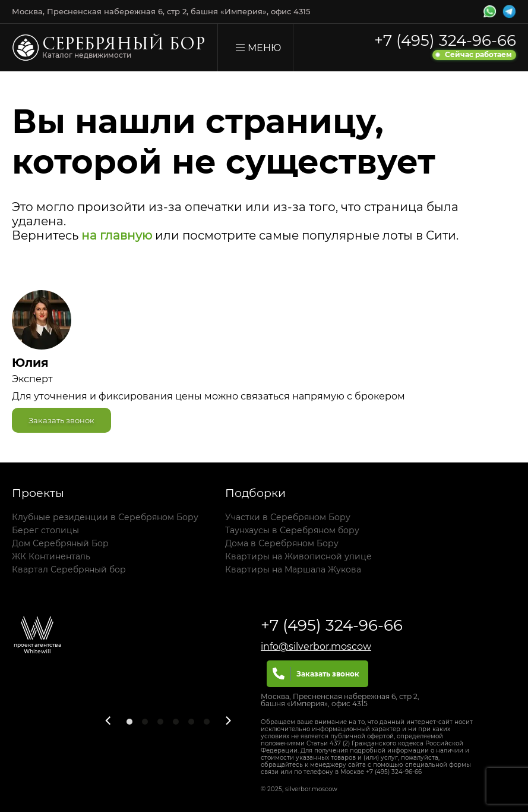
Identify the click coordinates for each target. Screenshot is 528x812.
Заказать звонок (61, 420)
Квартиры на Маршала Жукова (293, 569)
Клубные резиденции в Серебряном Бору (105, 517)
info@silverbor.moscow (316, 646)
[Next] (228, 720)
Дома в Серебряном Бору (282, 543)
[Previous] (109, 720)
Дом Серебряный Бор (60, 543)
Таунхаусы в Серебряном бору (292, 530)
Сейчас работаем (478, 54)
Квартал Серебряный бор (69, 569)
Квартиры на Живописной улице (298, 556)
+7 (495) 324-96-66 (445, 40)
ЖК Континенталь (51, 556)
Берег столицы (45, 530)
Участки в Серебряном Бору (288, 517)
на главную (117, 235)
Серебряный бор (124, 45)
